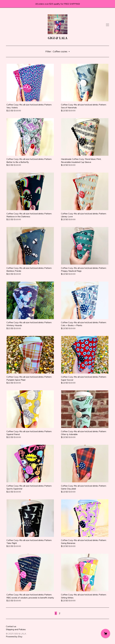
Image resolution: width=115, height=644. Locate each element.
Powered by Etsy (14, 636)
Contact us (11, 626)
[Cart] (106, 633)
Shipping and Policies (16, 629)
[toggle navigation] (107, 25)
